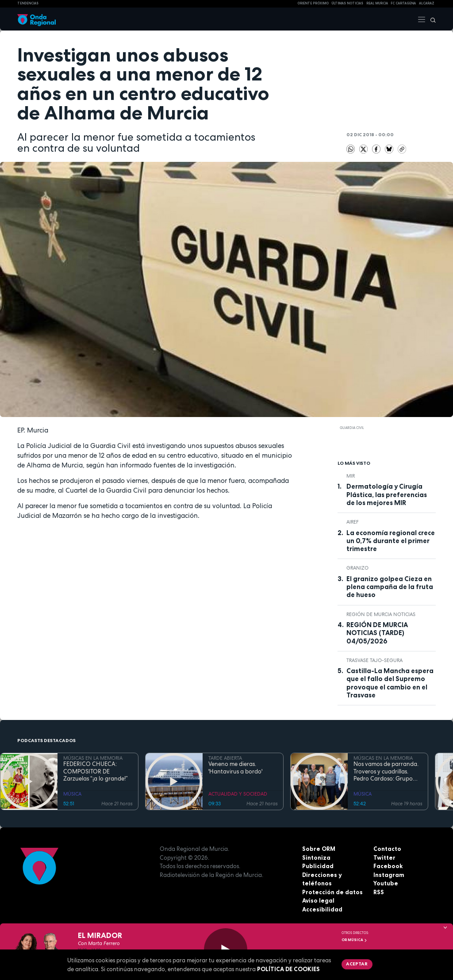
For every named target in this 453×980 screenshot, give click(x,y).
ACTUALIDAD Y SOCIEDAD (238, 794)
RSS (379, 892)
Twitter (384, 857)
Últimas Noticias (347, 3)
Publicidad (318, 866)
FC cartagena (403, 3)
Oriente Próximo (313, 3)
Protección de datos (332, 892)
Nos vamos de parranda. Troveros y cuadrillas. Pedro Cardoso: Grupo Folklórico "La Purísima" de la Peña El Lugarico (388, 771)
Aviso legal (318, 900)
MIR (351, 476)
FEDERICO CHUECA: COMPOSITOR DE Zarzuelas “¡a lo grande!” (96, 771)
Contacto (387, 849)
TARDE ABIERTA (225, 758)
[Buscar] (431, 19)
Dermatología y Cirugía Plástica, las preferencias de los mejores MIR (387, 495)
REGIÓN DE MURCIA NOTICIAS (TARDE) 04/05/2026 (377, 633)
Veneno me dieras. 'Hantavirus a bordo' (235, 768)
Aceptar (357, 964)
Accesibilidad (322, 909)
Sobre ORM (319, 849)
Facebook (388, 866)
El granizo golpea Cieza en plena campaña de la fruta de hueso (390, 587)
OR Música (354, 940)
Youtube (386, 883)
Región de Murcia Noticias (381, 614)
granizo (357, 568)
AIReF (353, 522)
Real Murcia (377, 3)
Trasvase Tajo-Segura (374, 660)
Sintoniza (316, 857)
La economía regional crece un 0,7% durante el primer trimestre (391, 541)
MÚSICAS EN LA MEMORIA (93, 758)
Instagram (389, 875)
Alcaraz (427, 3)
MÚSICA (72, 794)
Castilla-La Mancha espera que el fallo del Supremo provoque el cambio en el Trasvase (390, 683)
